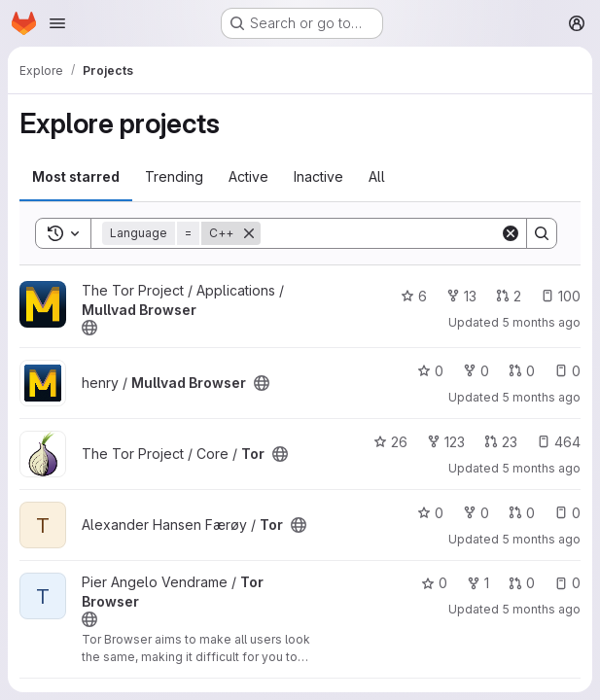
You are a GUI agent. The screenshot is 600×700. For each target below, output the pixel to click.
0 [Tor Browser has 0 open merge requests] (522, 583)
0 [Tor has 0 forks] (476, 513)
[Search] (381, 233)
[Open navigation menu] (57, 23)
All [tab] (377, 176)
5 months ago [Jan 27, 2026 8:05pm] (541, 322)
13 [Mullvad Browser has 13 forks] (461, 296)
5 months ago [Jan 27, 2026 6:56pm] (541, 609)
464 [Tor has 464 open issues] (559, 442)
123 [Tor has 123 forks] (446, 442)
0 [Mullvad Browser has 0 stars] (430, 371)
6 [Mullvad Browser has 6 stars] (414, 296)
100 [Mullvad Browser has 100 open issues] (561, 296)
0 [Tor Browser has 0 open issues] (567, 583)
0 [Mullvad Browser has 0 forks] (476, 371)
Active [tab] (248, 176)
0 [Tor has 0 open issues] (567, 513)
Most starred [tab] (76, 176)
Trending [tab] (174, 176)
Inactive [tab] (318, 176)
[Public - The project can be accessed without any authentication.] (89, 328)
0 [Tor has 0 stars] (430, 513)
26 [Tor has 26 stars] (390, 442)
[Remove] (249, 233)
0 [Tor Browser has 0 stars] (434, 583)
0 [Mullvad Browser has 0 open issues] (567, 371)
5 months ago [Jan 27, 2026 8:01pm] (541, 468)
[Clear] (511, 233)
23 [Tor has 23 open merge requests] (501, 442)
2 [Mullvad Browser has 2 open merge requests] (509, 296)
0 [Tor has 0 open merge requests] (522, 513)
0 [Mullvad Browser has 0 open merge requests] (522, 371)
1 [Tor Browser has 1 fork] (478, 583)
